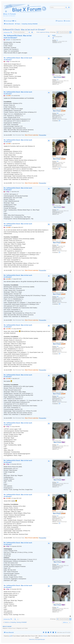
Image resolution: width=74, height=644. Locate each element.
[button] (57, 32)
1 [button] (59, 32)
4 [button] (66, 32)
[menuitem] (14, 21)
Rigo (53, 74)
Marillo (54, 35)
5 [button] (68, 32)
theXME (54, 108)
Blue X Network (44, 636)
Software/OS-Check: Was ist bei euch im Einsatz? (24, 30)
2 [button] (62, 32)
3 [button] (64, 32)
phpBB (11, 636)
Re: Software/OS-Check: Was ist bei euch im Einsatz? (18, 37)
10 (57, 40)
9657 (58, 113)
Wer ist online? (7, 626)
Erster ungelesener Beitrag (43, 32)
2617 (58, 80)
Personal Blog (43, 135)
